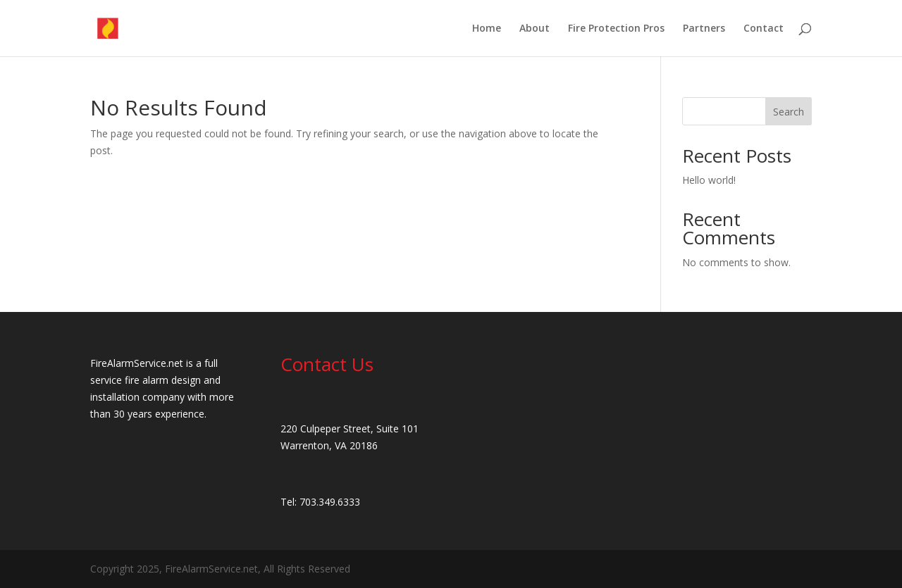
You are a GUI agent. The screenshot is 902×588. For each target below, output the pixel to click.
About (535, 29)
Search (789, 112)
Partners (704, 29)
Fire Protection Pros (616, 29)
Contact (764, 29)
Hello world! (709, 180)
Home (487, 29)
